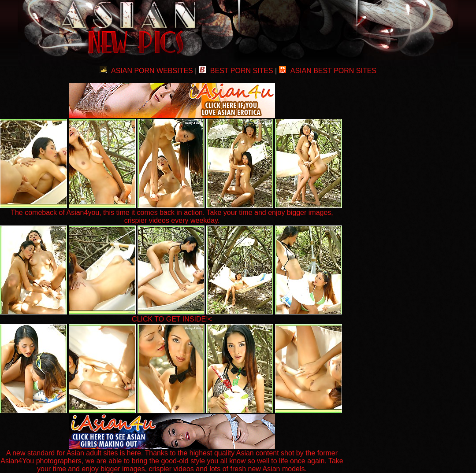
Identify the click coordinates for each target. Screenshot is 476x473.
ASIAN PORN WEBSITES (146, 71)
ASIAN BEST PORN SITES (328, 71)
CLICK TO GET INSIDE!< (172, 319)
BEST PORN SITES (236, 71)
